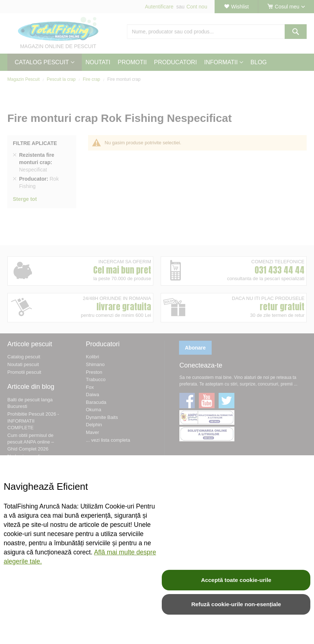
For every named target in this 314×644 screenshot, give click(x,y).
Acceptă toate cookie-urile (236, 580)
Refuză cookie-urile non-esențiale (236, 604)
